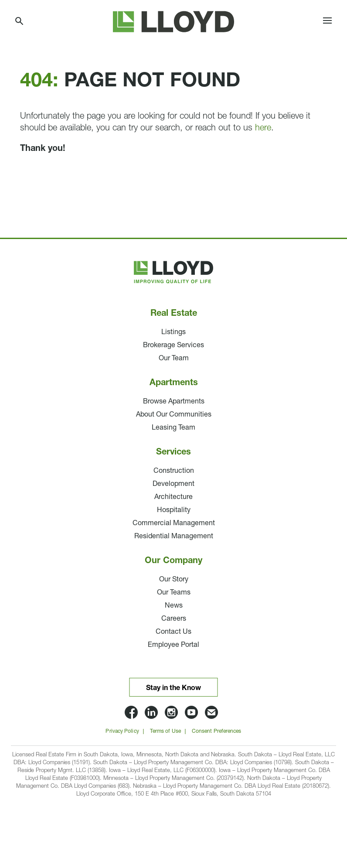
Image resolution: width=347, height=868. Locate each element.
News (174, 606)
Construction (174, 471)
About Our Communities (174, 415)
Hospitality (174, 510)
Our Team (174, 359)
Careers (174, 619)
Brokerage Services (173, 345)
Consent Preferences (217, 731)
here (263, 128)
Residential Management (174, 537)
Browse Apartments (174, 402)
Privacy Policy (122, 731)
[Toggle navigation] (327, 22)
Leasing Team (173, 428)
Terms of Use (165, 731)
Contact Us (173, 632)
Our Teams (174, 593)
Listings (173, 332)
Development (173, 484)
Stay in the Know (173, 688)
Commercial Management (174, 523)
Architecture (173, 497)
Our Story (174, 580)
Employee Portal (173, 645)
